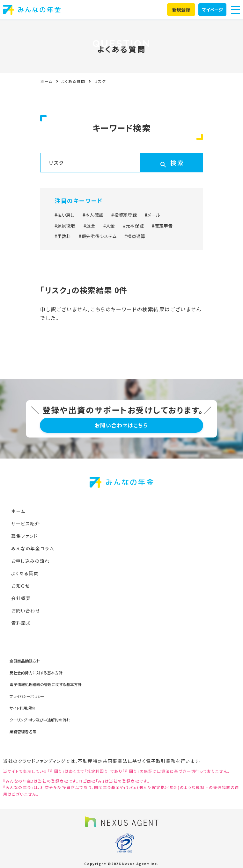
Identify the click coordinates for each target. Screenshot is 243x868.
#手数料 (63, 236)
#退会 (89, 226)
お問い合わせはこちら (121, 425)
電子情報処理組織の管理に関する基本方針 (46, 684)
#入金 (109, 226)
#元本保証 (134, 226)
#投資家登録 (124, 215)
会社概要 (21, 598)
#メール (152, 215)
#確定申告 (162, 226)
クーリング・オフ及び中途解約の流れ (40, 720)
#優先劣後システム (98, 236)
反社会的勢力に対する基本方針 (36, 673)
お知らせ (20, 586)
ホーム (46, 81)
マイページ (212, 10)
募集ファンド (25, 536)
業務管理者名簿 (23, 731)
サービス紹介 (26, 524)
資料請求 (21, 623)
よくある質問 (74, 81)
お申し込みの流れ (30, 561)
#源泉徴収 (65, 226)
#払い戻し (65, 215)
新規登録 (181, 10)
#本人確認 (93, 215)
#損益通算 (135, 236)
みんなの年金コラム (33, 548)
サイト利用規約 (22, 708)
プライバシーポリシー (27, 696)
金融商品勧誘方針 (25, 661)
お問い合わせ (26, 611)
